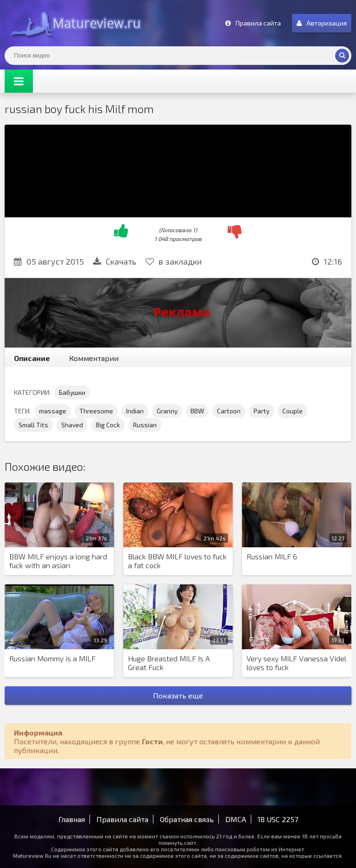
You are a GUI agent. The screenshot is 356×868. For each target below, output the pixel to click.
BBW (197, 411)
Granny (167, 411)
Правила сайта (122, 819)
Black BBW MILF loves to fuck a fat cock (177, 561)
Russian (145, 425)
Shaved (72, 425)
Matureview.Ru (74, 23)
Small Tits (33, 425)
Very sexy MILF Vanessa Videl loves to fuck (296, 663)
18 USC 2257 (278, 819)
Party (261, 411)
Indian (135, 411)
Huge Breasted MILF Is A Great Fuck (169, 663)
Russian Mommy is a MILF (52, 658)
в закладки (174, 261)
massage (53, 411)
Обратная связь (187, 819)
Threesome (96, 411)
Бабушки (72, 392)
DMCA (236, 819)
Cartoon (229, 411)
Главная (72, 819)
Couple (292, 411)
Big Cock (108, 425)
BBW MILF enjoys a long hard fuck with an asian (58, 561)
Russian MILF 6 (272, 556)
